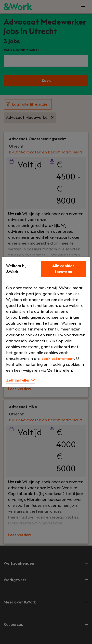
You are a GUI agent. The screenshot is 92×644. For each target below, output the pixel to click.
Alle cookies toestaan (63, 269)
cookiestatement (58, 359)
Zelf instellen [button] (20, 380)
